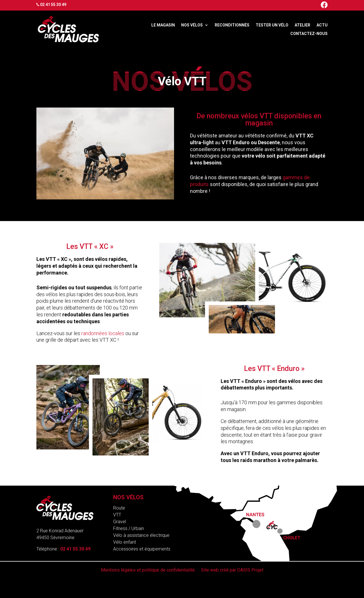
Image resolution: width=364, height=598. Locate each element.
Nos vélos (192, 25)
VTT (117, 515)
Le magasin (163, 25)
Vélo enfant (125, 542)
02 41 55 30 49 (53, 5)
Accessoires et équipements (142, 549)
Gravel (120, 522)
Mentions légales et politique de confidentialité (148, 570)
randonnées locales (103, 333)
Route (119, 508)
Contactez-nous (309, 34)
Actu (322, 25)
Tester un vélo (272, 25)
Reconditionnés (232, 25)
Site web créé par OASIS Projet (232, 570)
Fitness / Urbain (129, 528)
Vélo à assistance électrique (141, 535)
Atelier (302, 25)
